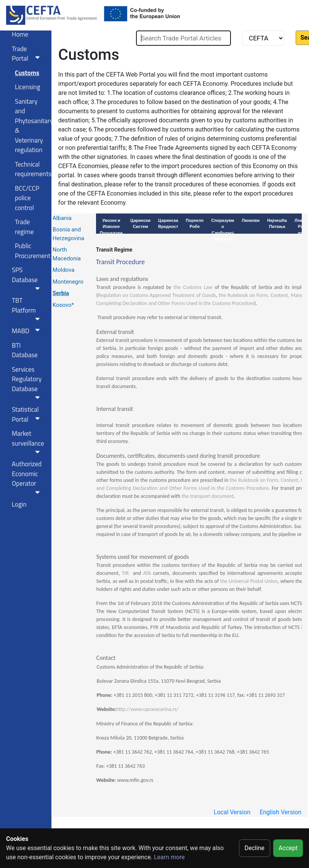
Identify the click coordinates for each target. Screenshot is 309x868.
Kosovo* (63, 305)
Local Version (232, 812)
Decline (255, 848)
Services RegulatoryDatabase (27, 383)
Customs (27, 73)
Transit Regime (114, 250)
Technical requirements (30, 169)
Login (19, 504)
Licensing (27, 87)
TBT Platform (27, 309)
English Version (280, 812)
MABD (27, 331)
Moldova (64, 270)
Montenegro (68, 282)
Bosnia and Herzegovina (68, 234)
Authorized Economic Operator (27, 477)
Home (20, 34)
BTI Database (25, 350)
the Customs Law (193, 287)
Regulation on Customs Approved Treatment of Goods (157, 295)
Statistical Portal (27, 414)
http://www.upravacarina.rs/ (147, 709)
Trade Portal (27, 54)
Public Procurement (30, 251)
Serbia (61, 293)
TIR (125, 573)
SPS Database (27, 278)
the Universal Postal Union (249, 581)
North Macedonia (67, 254)
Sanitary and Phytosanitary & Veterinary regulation (30, 126)
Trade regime (24, 227)
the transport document (208, 496)
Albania (62, 218)
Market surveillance (28, 442)
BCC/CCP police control (27, 198)
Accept (288, 848)
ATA (147, 573)
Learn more (169, 857)
